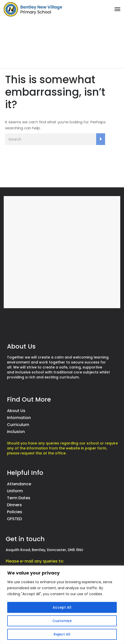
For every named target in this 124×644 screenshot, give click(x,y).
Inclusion (16, 432)
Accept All (62, 607)
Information (19, 418)
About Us (16, 411)
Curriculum (18, 425)
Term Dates (19, 498)
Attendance (19, 484)
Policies (15, 512)
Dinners (14, 505)
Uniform (15, 491)
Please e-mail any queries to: (35, 561)
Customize (62, 621)
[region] (62, 605)
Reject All (62, 634)
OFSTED (14, 519)
